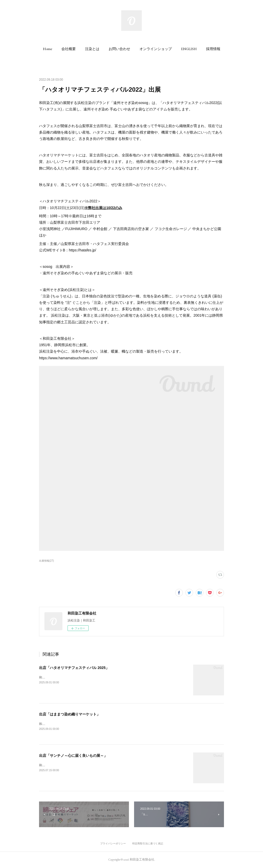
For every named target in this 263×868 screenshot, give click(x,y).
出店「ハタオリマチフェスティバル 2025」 (74, 668)
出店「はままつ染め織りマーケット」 (70, 714)
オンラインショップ (156, 49)
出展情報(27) (46, 561)
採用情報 (213, 49)
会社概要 (69, 49)
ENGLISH (189, 49)
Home (48, 49)
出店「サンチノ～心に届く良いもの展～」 (73, 756)
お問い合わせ (119, 49)
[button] (48, 49)
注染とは (92, 49)
